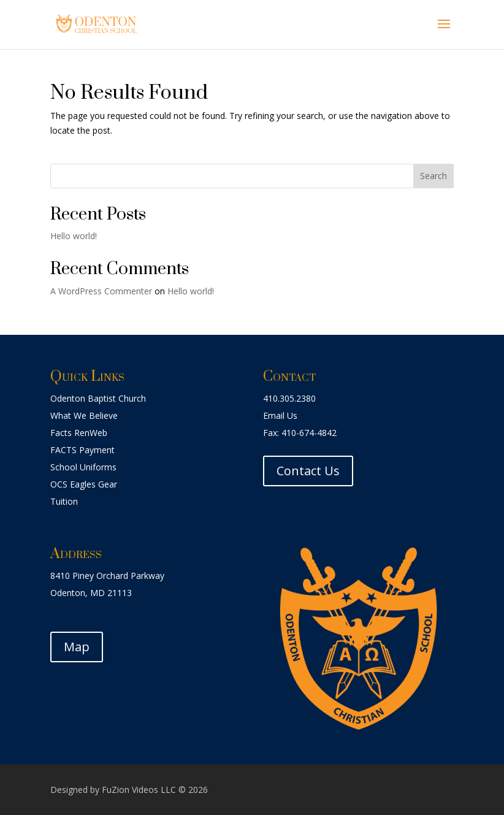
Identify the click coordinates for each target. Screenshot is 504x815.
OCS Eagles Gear (84, 484)
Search (433, 176)
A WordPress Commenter (101, 291)
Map (77, 647)
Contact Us (308, 471)
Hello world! (74, 236)
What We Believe (84, 415)
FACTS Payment (82, 450)
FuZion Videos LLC (140, 790)
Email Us (280, 415)
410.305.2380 (289, 398)
